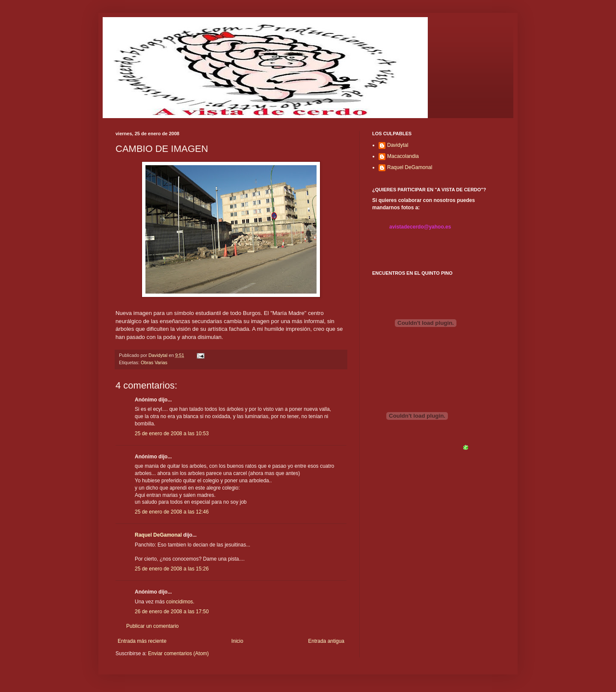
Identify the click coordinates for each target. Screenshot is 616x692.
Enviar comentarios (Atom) (178, 653)
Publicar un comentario (153, 626)
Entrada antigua (326, 641)
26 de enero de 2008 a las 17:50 (172, 612)
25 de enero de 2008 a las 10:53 (172, 434)
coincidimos (179, 602)
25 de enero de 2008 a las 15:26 (172, 569)
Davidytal (398, 145)
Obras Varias (154, 362)
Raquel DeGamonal (158, 535)
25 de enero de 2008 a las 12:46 (172, 512)
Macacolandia (403, 156)
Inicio (237, 641)
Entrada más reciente (142, 641)
